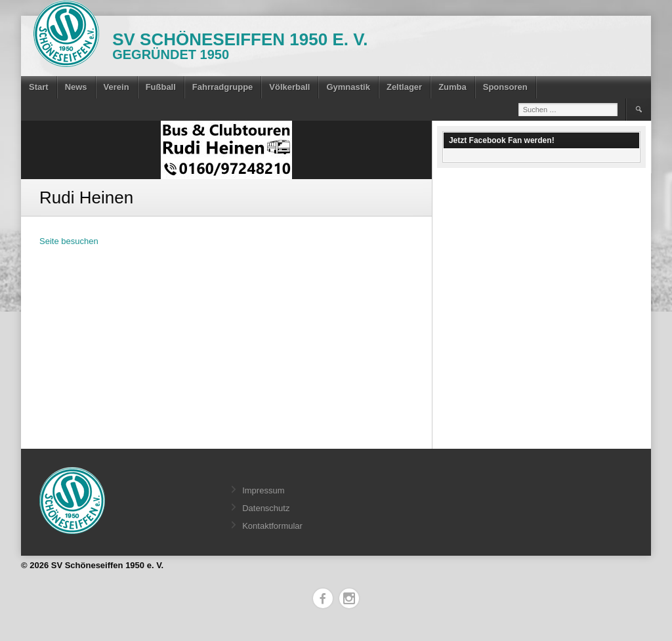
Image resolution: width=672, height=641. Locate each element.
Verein (116, 87)
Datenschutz (266, 508)
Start (39, 87)
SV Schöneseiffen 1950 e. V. (240, 39)
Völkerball (289, 87)
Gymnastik (348, 87)
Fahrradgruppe (222, 87)
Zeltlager (404, 87)
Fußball (161, 87)
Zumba (452, 87)
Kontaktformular (272, 526)
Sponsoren (505, 87)
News (76, 87)
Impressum (263, 490)
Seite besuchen (69, 241)
